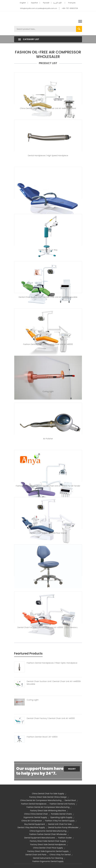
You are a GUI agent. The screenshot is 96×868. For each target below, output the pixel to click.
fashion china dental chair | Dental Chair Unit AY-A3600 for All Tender (48, 486)
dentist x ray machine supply (31, 827)
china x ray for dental (60, 855)
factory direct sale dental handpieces (48, 844)
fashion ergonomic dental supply (48, 861)
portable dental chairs (61, 814)
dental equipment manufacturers (40, 838)
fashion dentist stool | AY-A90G (48, 580)
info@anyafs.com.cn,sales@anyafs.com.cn (39, 8)
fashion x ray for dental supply (60, 821)
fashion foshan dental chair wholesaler (48, 834)
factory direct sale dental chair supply (48, 841)
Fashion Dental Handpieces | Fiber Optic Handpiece (52, 663)
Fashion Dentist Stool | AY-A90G (42, 737)
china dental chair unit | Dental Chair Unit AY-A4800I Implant (48, 108)
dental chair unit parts (36, 855)
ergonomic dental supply (35, 817)
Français (72, 3)
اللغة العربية (57, 3)
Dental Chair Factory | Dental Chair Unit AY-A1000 (51, 718)
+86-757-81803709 (70, 8)
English (23, 3)
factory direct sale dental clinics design (48, 797)
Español (34, 3)
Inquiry (72, 769)
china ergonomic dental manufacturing (48, 831)
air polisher (48, 439)
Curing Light (48, 391)
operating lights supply (61, 817)
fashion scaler (65, 838)
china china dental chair (36, 814)
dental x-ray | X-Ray (48, 250)
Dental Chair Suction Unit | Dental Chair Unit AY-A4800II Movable (54, 683)
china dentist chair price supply (48, 848)
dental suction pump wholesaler (63, 827)
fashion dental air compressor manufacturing (48, 807)
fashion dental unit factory (62, 804)
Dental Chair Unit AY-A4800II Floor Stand (48, 533)
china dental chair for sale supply (48, 794)
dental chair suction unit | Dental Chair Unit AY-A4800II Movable (48, 297)
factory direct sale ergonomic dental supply (48, 851)
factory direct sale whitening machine (48, 811)
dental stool (70, 800)
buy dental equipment (35, 824)
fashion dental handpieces (34, 804)
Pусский (46, 3)
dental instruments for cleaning (48, 858)
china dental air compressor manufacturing (41, 800)
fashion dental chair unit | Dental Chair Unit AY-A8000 (48, 344)
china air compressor (32, 821)
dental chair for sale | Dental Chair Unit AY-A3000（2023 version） (48, 627)
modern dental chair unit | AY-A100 (48, 203)
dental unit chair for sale (60, 824)
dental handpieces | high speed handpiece (48, 156)
